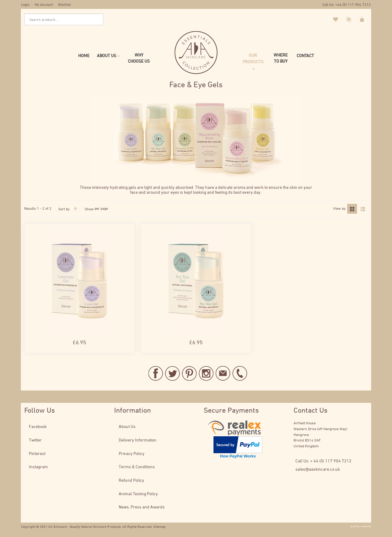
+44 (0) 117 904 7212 (353, 4)
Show (89, 209)
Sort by (64, 209)
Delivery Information (138, 440)
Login (25, 4)
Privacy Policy (132, 453)
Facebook (38, 426)
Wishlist (64, 4)
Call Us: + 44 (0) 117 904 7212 (323, 461)
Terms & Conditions (137, 467)
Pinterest (37, 453)
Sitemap (159, 526)
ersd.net (366, 526)
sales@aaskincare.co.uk (318, 469)
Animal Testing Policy (138, 494)
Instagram (38, 467)
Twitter (35, 440)
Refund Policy (131, 480)
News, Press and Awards (142, 507)
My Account (44, 4)
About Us (127, 426)
